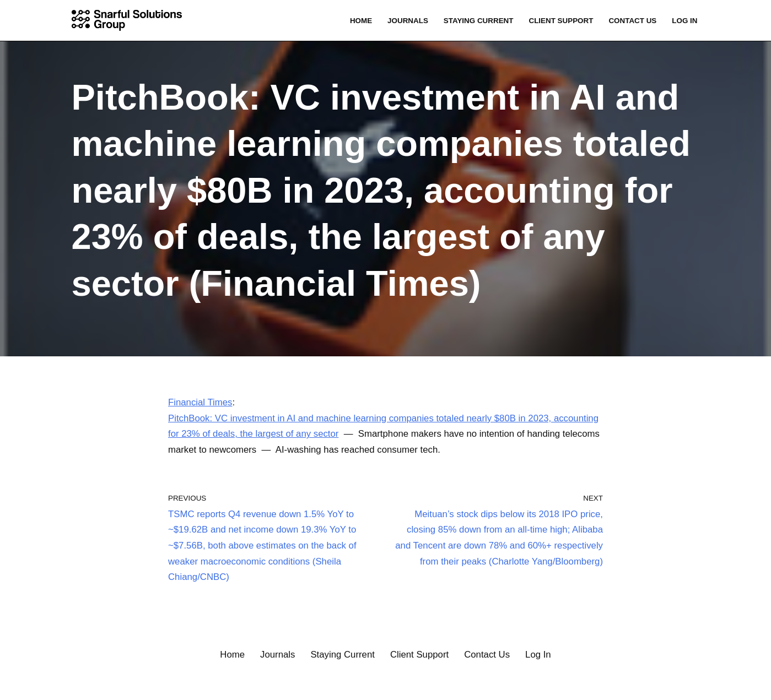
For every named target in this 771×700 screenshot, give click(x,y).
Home (357, 21)
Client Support (560, 21)
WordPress (113, 685)
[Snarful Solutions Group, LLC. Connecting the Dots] (130, 20)
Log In (685, 21)
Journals (405, 21)
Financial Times (201, 402)
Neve (19, 685)
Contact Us (632, 21)
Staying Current (476, 21)
